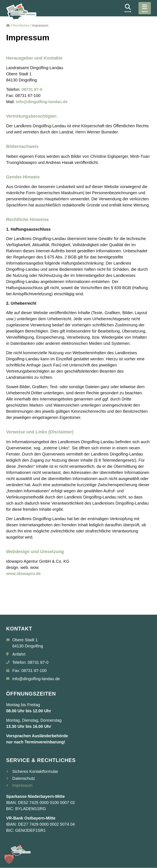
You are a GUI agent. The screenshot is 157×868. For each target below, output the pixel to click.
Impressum (22, 785)
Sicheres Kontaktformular (35, 771)
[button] (9, 859)
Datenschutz (24, 778)
